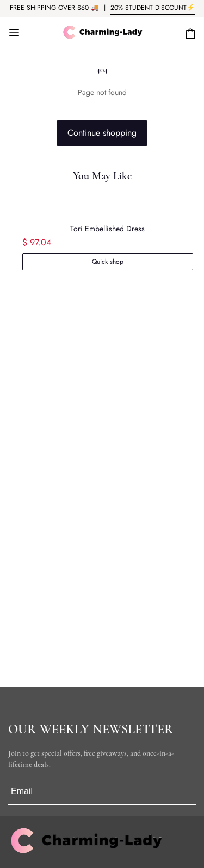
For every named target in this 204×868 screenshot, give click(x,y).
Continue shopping (102, 133)
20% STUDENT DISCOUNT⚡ (153, 8)
